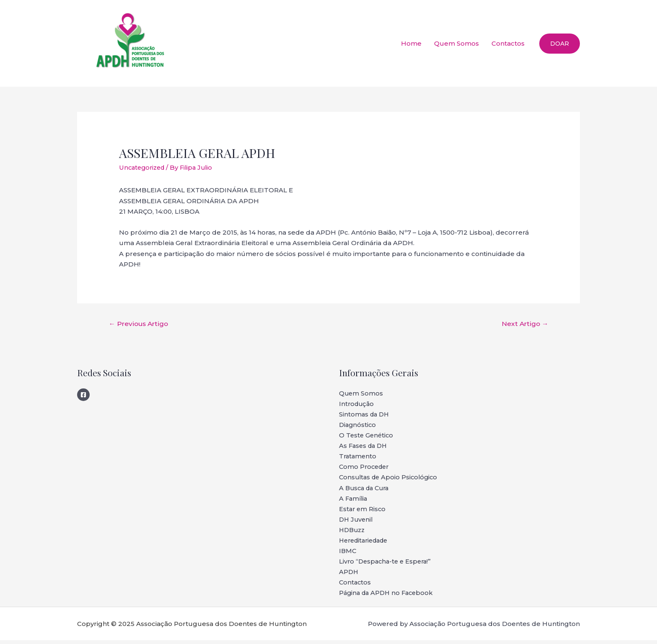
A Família (354, 500)
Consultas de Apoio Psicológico (390, 479)
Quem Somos (457, 43)
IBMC (348, 554)
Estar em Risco (363, 511)
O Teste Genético (367, 436)
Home (411, 43)
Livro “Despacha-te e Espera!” (387, 565)
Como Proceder (365, 469)
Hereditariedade (366, 543)
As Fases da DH (365, 447)
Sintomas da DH (365, 415)
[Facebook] (83, 395)
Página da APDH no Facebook (388, 597)
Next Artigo (524, 323)
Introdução (357, 405)
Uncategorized (144, 167)
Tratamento (358, 458)
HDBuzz (353, 533)
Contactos (508, 43)
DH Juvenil (357, 522)
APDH (349, 575)
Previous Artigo (140, 323)
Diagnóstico (358, 426)
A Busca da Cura (366, 490)
